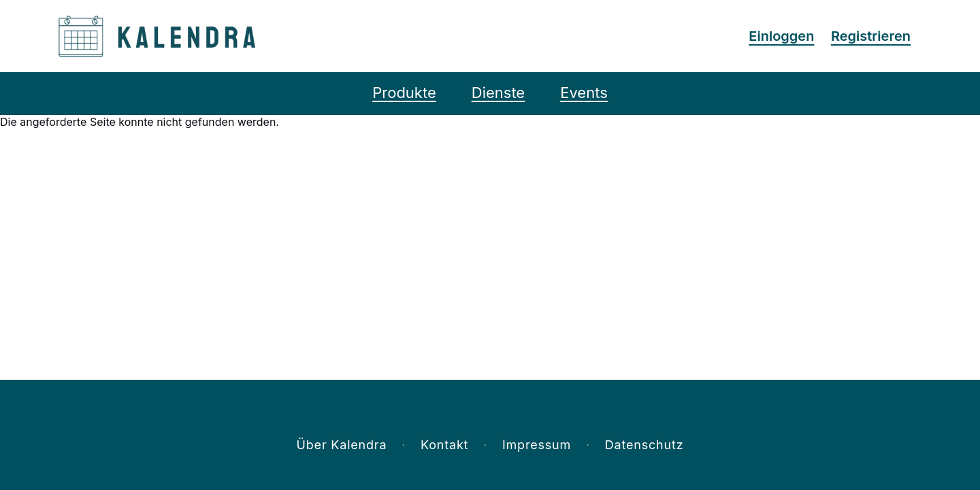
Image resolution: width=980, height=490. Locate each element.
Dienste (498, 93)
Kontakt (444, 445)
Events (584, 93)
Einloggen (781, 36)
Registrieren (871, 36)
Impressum (537, 445)
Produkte (404, 93)
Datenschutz (644, 445)
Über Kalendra (342, 445)
